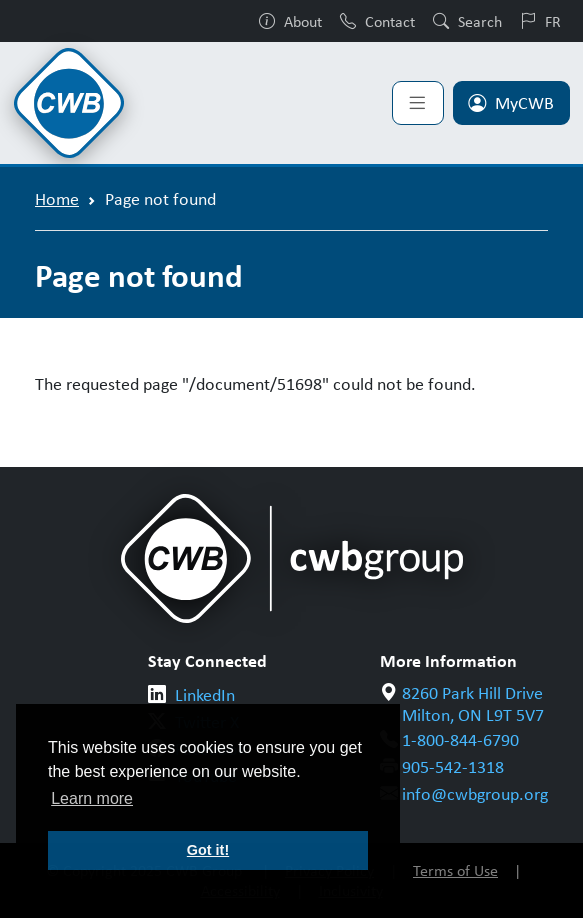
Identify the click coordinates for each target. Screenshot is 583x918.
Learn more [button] (92, 798)
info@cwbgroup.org (475, 793)
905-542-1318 (453, 766)
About (290, 21)
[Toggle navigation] (418, 103)
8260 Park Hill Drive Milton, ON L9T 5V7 (473, 703)
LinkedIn (205, 694)
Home (57, 198)
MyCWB (511, 102)
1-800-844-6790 (460, 739)
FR (540, 21)
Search (467, 21)
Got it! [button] (208, 850)
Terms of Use (455, 870)
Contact (377, 21)
